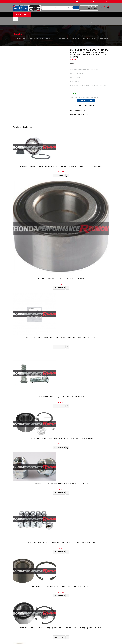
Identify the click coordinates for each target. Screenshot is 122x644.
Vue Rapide (61, 173)
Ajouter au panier (86, 105)
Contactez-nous (73, 27)
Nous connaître (35, 27)
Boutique (46, 27)
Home (14, 43)
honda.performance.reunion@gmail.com (88, 2)
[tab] (75, 68)
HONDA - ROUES (83, 119)
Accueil (15, 27)
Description (74, 68)
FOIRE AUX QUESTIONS (58, 27)
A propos (24, 27)
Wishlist (104, 8)
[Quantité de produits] (73, 105)
